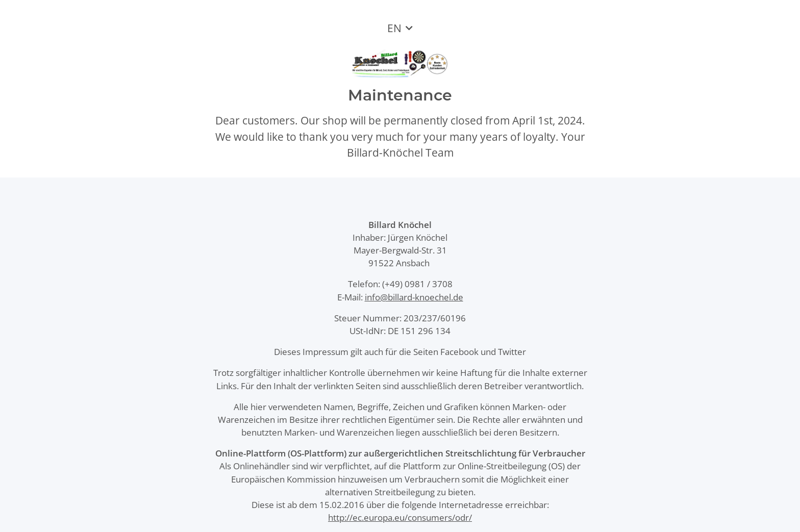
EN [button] (394, 28)
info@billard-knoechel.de (414, 297)
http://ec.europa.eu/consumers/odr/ (400, 517)
